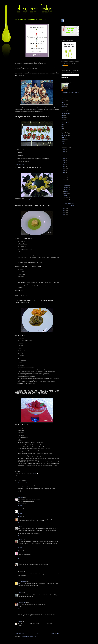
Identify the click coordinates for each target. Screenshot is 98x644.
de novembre (68, 183)
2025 (64, 152)
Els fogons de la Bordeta (24, 483)
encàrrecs (64, 110)
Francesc (20, 593)
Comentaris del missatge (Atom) (29, 636)
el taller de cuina (22, 562)
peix (62, 130)
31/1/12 (20, 628)
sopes (63, 137)
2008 (64, 215)
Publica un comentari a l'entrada (22, 631)
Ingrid (20, 622)
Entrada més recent (19, 633)
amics (63, 103)
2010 (64, 211)
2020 (64, 162)
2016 (64, 171)
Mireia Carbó (64, 123)
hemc (63, 115)
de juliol (66, 189)
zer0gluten (21, 498)
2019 (64, 164)
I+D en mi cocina (20, 164)
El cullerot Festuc (68, 90)
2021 (64, 160)
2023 (64, 156)
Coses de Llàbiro (22, 602)
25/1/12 (20, 599)
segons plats (55, 475)
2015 (64, 173)
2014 (64, 175)
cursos (63, 108)
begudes (64, 106)
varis (63, 141)
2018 (64, 167)
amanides (64, 101)
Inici (37, 633)
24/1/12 (20, 523)
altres (63, 99)
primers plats (47, 475)
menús (36, 475)
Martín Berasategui (21, 468)
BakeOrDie (21, 612)
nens (63, 125)
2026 (64, 150)
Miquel (20, 509)
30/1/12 (20, 618)
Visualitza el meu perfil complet (70, 92)
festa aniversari (65, 114)
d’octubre (67, 185)
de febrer (67, 200)
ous (62, 126)
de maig (66, 194)
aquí (29, 199)
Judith (20, 517)
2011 (64, 208)
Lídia (19, 526)
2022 (64, 158)
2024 (64, 154)
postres (41, 475)
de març (66, 198)
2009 (64, 213)
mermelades (64, 121)
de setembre (67, 187)
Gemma (20, 539)
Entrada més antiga (55, 633)
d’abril (66, 196)
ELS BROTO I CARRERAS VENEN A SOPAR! (30, 19)
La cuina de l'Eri (22, 581)
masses (63, 117)
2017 (64, 169)
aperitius (31, 475)
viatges (63, 143)
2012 (64, 179)
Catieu (20, 551)
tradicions (64, 139)
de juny (66, 191)
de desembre (68, 181)
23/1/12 (20, 494)
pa (62, 128)
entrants (63, 112)
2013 (64, 177)
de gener (67, 202)
